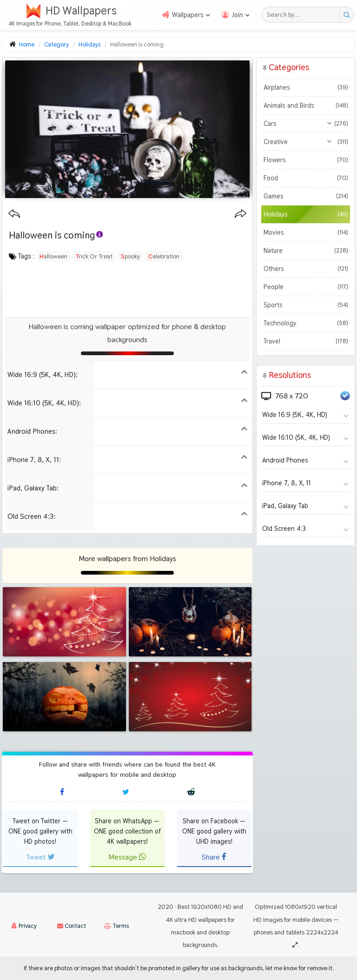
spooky (130, 256)
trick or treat (94, 256)
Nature (306, 251)
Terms (116, 926)
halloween (53, 256)
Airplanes (306, 87)
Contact (72, 926)
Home (27, 44)
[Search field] (303, 15)
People (306, 287)
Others (306, 269)
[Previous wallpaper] (14, 214)
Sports (306, 305)
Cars (306, 124)
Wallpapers (188, 15)
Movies (306, 232)
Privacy (24, 926)
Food (306, 178)
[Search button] (347, 15)
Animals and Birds (306, 106)
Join (238, 15)
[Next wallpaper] (241, 214)
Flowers (306, 160)
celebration (164, 256)
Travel (306, 341)
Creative (306, 142)
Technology (306, 323)
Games (306, 196)
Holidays (306, 214)
